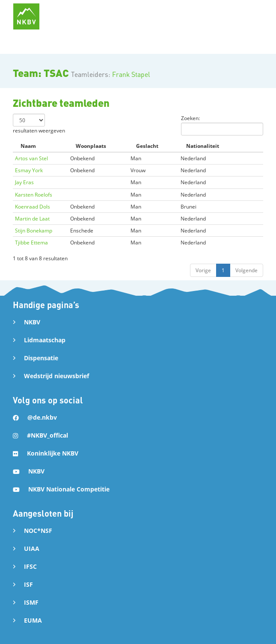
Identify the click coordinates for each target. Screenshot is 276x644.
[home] (26, 16)
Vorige (203, 270)
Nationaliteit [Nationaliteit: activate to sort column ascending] (203, 146)
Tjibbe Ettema (31, 243)
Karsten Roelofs (34, 195)
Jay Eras (24, 182)
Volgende (246, 270)
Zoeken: (222, 125)
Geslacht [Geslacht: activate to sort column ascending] (147, 146)
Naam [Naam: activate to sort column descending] (28, 146)
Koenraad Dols (33, 207)
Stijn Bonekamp (34, 231)
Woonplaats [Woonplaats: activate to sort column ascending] (91, 146)
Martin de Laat (32, 219)
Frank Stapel (131, 74)
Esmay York (29, 170)
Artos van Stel (31, 158)
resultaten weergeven (39, 124)
